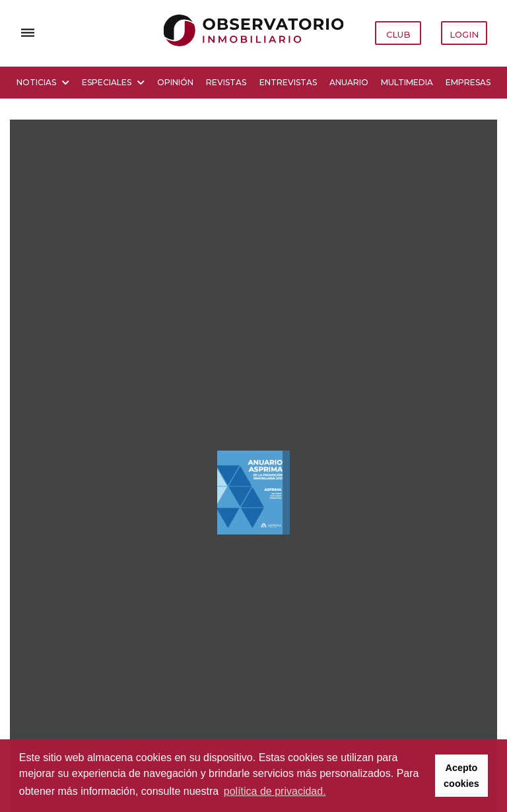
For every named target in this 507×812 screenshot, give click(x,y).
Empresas (468, 82)
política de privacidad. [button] (275, 791)
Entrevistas (288, 82)
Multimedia (407, 82)
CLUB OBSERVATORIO (399, 37)
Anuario (349, 82)
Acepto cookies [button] (461, 776)
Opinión (175, 82)
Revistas (226, 82)
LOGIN (464, 34)
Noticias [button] (43, 82)
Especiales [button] (113, 82)
